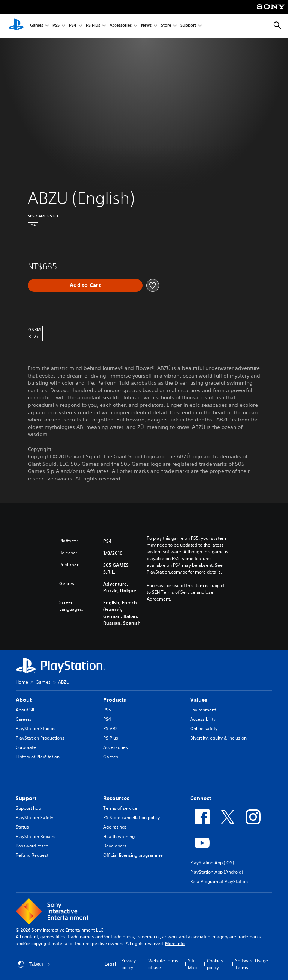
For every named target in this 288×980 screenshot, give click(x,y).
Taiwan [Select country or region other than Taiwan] (34, 964)
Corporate (26, 747)
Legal (110, 964)
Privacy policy (128, 964)
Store (166, 26)
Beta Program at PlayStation (219, 881)
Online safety (204, 729)
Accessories (121, 26)
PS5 (56, 26)
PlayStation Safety (34, 818)
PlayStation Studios (36, 729)
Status (22, 827)
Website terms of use (163, 964)
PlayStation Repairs (36, 836)
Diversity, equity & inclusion (218, 738)
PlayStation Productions (40, 738)
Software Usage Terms (252, 964)
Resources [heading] (116, 798)
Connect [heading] (201, 798)
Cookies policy (215, 964)
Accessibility (203, 719)
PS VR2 (110, 729)
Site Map (192, 964)
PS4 (73, 26)
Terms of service (120, 808)
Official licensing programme (133, 855)
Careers (24, 719)
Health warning (119, 836)
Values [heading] (199, 700)
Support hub (28, 808)
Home (22, 682)
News (146, 26)
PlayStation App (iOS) (212, 863)
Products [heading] (115, 700)
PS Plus (93, 26)
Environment (203, 710)
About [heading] (24, 700)
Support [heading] (26, 798)
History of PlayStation (38, 757)
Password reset (32, 846)
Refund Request (32, 855)
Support (188, 26)
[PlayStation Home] (16, 26)
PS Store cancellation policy (131, 818)
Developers (115, 846)
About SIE (25, 710)
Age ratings (115, 827)
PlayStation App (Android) (217, 872)
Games (37, 26)
